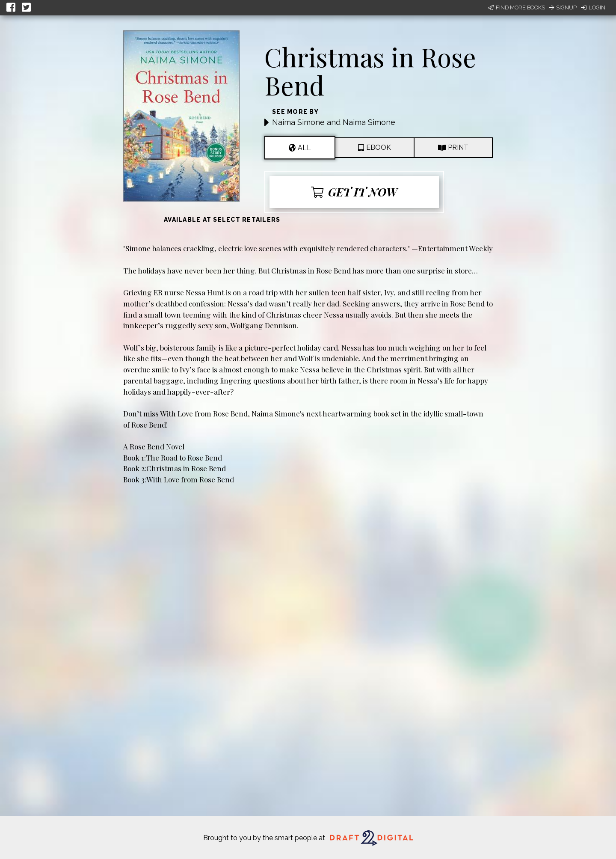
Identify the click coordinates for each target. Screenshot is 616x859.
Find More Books (517, 7)
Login (593, 7)
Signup (563, 7)
